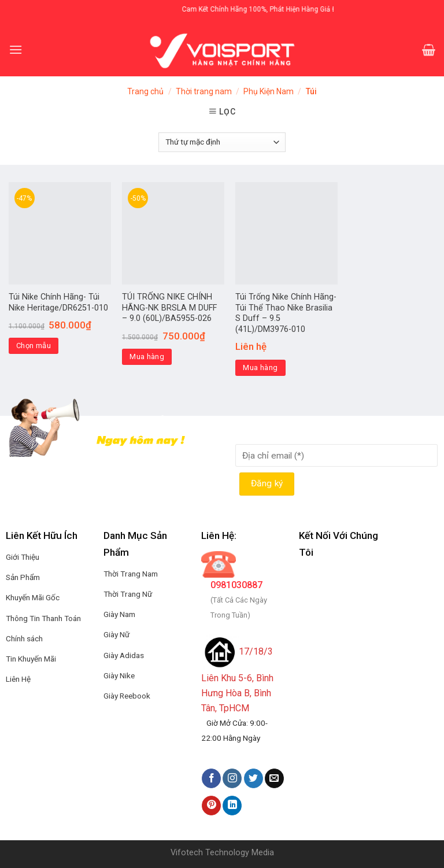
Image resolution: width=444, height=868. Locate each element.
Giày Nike (119, 675)
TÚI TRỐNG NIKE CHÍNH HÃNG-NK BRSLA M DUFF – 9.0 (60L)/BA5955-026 (169, 308)
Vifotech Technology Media (222, 853)
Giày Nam (119, 614)
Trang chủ (145, 91)
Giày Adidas (124, 655)
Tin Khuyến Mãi (31, 659)
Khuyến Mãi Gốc (33, 597)
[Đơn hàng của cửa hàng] (222, 142)
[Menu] (16, 49)
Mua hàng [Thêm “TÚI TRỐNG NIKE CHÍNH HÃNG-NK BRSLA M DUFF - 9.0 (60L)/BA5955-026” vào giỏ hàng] (147, 357)
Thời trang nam (204, 91)
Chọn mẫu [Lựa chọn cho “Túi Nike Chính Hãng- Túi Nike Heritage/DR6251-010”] (34, 346)
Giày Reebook (127, 696)
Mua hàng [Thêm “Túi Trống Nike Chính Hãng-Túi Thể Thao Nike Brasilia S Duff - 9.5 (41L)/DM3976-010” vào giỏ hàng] (260, 367)
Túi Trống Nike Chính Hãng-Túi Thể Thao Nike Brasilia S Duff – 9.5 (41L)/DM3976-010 (286, 313)
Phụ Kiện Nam (269, 91)
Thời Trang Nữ (128, 594)
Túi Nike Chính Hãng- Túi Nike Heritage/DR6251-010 (58, 302)
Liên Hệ (18, 679)
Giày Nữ (116, 634)
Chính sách (24, 638)
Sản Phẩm (23, 577)
